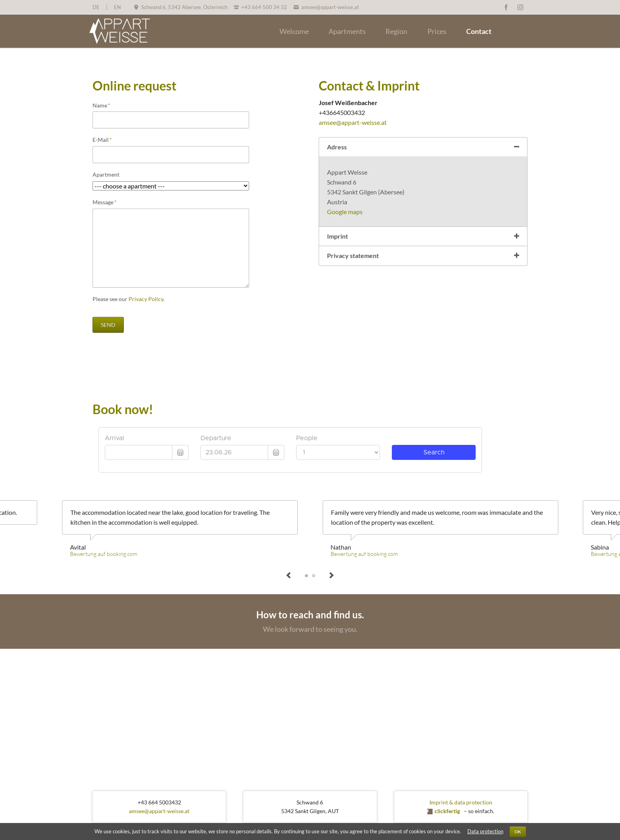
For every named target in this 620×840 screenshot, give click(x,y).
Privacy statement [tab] (353, 255)
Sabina (314, 576)
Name (106, 105)
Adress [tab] (337, 147)
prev (289, 576)
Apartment (106, 174)
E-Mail (106, 140)
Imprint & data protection (461, 802)
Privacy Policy (146, 299)
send (108, 325)
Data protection (485, 831)
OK (518, 832)
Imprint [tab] (337, 236)
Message (106, 202)
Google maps (345, 212)
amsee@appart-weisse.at (353, 122)
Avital (306, 576)
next (331, 576)
